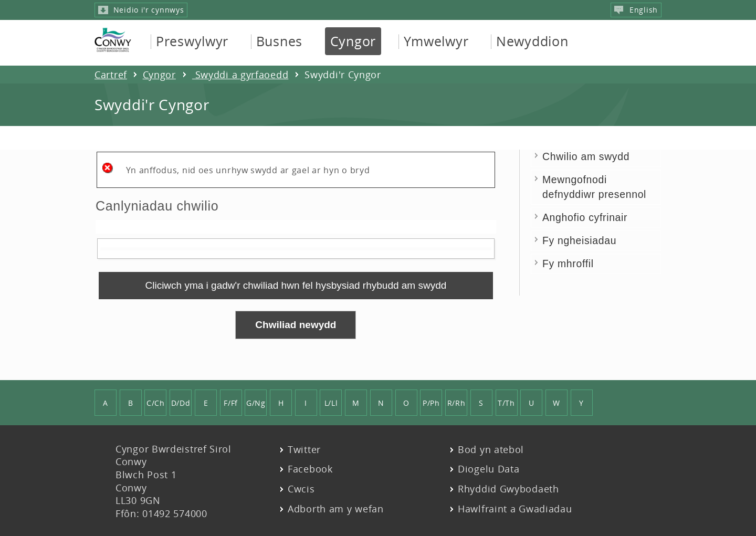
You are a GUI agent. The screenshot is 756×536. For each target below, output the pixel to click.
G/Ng (256, 403)
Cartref (111, 75)
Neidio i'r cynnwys (141, 10)
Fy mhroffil (568, 264)
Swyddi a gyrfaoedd (240, 75)
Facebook (310, 469)
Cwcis (301, 489)
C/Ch (156, 403)
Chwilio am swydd (586, 156)
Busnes (279, 41)
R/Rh (456, 403)
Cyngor (353, 41)
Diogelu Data (489, 469)
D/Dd (181, 403)
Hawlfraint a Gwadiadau (515, 509)
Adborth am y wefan (336, 509)
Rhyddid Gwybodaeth (508, 489)
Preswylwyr (192, 41)
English (636, 10)
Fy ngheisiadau (579, 240)
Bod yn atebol (491, 450)
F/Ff (231, 403)
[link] (296, 286)
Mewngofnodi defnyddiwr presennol (594, 187)
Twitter (304, 450)
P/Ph (431, 403)
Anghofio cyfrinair (585, 217)
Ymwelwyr (436, 41)
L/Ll (331, 403)
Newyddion (532, 41)
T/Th (506, 403)
